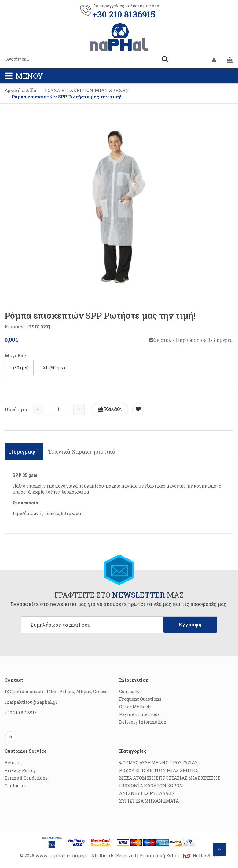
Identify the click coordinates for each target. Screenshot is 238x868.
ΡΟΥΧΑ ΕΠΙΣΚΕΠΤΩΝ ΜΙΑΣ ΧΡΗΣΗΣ (87, 90)
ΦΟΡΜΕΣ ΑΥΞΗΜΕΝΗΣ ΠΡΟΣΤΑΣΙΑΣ (158, 763)
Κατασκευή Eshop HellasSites (179, 855)
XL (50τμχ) (54, 368)
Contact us (16, 786)
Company (129, 691)
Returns (13, 763)
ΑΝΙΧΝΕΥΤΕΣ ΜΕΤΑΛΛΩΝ (147, 793)
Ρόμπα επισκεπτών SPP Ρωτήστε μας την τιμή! (66, 97)
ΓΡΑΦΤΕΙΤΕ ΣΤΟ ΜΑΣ (119, 595)
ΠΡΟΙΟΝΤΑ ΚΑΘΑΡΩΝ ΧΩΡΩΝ (151, 786)
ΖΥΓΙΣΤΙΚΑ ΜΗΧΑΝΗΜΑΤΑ (149, 801)
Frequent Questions (140, 699)
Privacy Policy (20, 770)
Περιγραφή (24, 451)
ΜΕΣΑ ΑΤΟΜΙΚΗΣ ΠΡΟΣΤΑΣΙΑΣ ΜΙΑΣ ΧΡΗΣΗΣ (170, 778)
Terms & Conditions (26, 778)
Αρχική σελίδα (20, 90)
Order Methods (135, 707)
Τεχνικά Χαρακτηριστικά (82, 451)
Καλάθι (110, 409)
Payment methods (139, 714)
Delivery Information (143, 722)
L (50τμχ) (19, 368)
